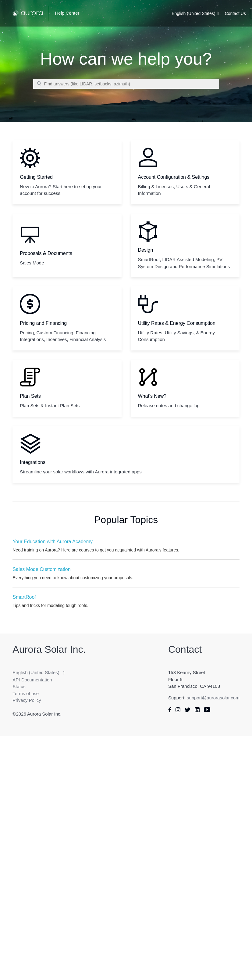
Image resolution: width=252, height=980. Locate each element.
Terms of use (26, 693)
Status (19, 686)
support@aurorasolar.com (213, 698)
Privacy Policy (27, 700)
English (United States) (193, 13)
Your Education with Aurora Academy (53, 542)
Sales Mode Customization (41, 569)
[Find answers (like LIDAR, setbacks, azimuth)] (126, 84)
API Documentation (32, 680)
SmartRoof (24, 597)
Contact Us (235, 13)
